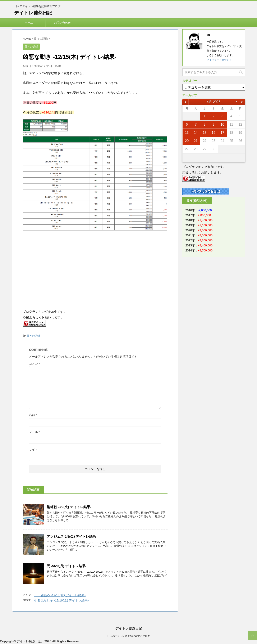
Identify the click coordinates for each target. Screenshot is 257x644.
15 (205, 133)
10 (222, 124)
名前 (33, 415)
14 (196, 133)
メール (34, 432)
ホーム (29, 23)
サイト (33, 449)
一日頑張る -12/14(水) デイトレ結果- (60, 595)
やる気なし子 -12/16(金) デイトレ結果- (62, 600)
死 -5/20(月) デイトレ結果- (67, 566)
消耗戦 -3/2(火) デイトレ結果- (69, 507)
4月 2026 (214, 102)
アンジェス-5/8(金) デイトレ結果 (71, 536)
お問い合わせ (62, 23)
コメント (35, 364)
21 (196, 141)
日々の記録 (33, 336)
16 (214, 133)
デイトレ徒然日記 (33, 13)
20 (187, 141)
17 (222, 133)
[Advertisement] (58, 270)
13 (187, 133)
